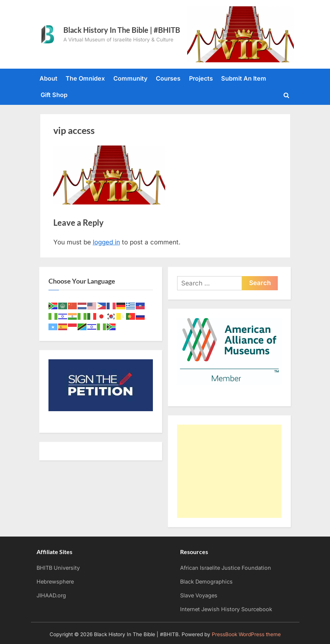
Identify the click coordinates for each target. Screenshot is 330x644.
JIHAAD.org (51, 595)
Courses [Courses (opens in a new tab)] (168, 78)
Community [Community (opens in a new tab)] (131, 78)
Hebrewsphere (55, 582)
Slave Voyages (199, 595)
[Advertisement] (229, 471)
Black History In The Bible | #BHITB (122, 30)
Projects (201, 78)
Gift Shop (54, 95)
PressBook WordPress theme (246, 634)
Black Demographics (206, 582)
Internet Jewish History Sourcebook (226, 609)
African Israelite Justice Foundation (226, 568)
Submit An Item (244, 78)
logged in (106, 242)
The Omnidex (85, 78)
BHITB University (58, 568)
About (48, 78)
